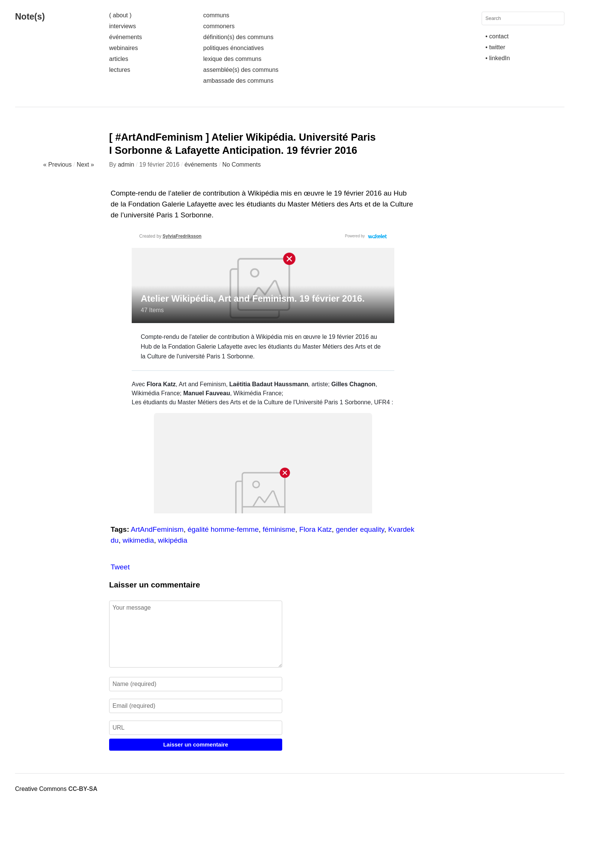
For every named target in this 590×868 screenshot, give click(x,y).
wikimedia (138, 540)
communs (216, 15)
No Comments (242, 165)
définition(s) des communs (238, 37)
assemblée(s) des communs (241, 70)
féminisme (279, 529)
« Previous (58, 165)
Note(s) (30, 17)
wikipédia (173, 540)
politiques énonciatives (233, 48)
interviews (122, 26)
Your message (196, 634)
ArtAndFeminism (157, 529)
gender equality (360, 529)
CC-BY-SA (83, 789)
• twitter (495, 47)
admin (126, 165)
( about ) (120, 15)
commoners (219, 26)
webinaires (123, 48)
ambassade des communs (238, 81)
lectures (120, 70)
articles (119, 59)
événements (125, 37)
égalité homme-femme (223, 529)
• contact (497, 36)
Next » (85, 165)
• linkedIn (498, 58)
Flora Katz (316, 529)
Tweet (120, 567)
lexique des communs (232, 59)
